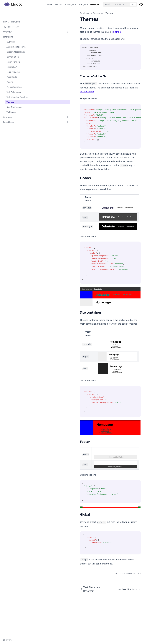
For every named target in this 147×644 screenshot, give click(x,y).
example (46, 32)
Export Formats (13, 53)
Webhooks (11, 103)
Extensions (17, 28)
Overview (17, 23)
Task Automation (14, 83)
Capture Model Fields (16, 43)
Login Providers (13, 63)
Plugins (10, 73)
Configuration (13, 48)
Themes (10, 93)
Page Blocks (12, 68)
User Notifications (14, 98)
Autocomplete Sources (16, 38)
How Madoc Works (11, 13)
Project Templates (14, 78)
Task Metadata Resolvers (17, 88)
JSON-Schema (72, 88)
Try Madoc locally (11, 18)
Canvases (17, 108)
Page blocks (17, 113)
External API (12, 58)
